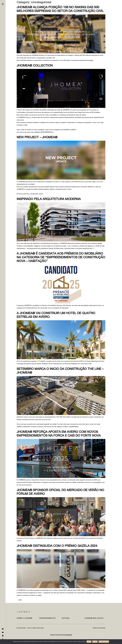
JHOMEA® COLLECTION (35, 66)
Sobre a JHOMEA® (24, 618)
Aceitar (89, 642)
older (19, 600)
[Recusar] (120, 642)
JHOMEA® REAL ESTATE (94, 618)
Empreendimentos (47, 618)
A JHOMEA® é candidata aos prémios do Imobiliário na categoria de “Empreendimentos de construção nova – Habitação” (61, 258)
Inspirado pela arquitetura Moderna (49, 199)
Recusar (95, 642)
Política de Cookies (104, 642)
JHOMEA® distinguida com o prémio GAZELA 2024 (57, 546)
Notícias (66, 618)
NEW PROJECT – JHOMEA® (37, 138)
